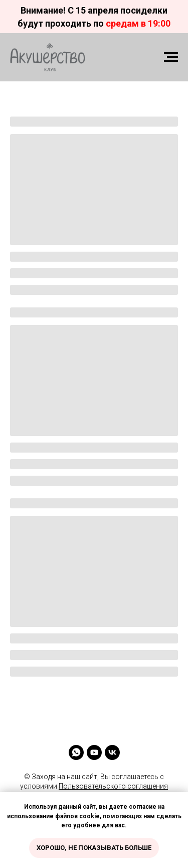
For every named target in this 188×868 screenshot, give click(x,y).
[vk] (112, 752)
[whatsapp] (76, 752)
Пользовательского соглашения (113, 786)
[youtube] (94, 752)
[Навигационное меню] (171, 57)
